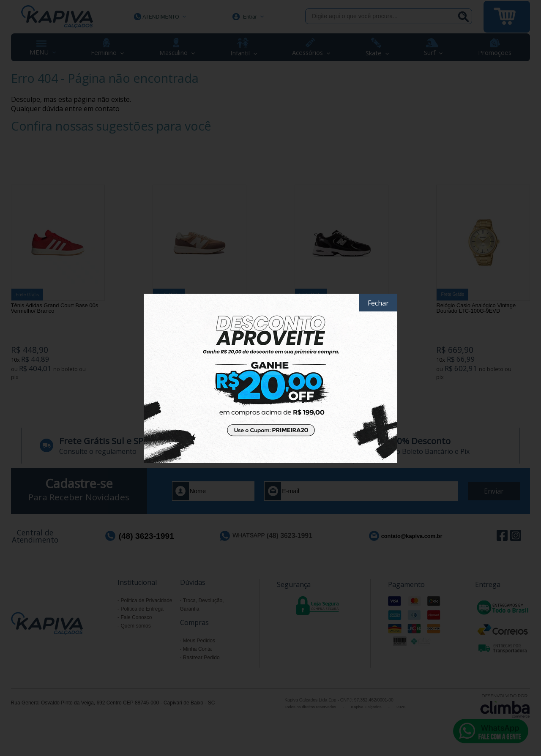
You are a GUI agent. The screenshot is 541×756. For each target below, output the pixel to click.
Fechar (378, 303)
